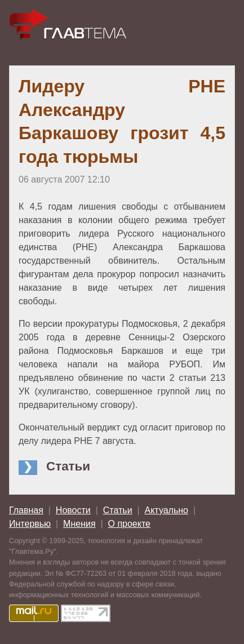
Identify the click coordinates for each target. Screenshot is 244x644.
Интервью (30, 524)
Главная (26, 510)
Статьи (118, 510)
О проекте (129, 524)
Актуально (167, 510)
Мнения (79, 524)
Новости (73, 510)
